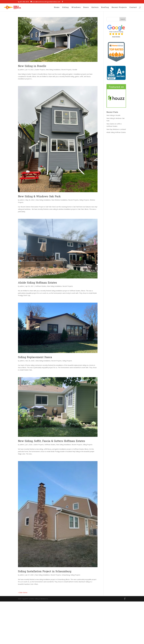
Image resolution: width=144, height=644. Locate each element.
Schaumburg (66, 575)
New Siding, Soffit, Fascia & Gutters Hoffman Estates (51, 441)
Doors (86, 8)
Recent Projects (119, 8)
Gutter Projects (40, 70)
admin (22, 70)
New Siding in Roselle (32, 66)
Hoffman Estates (41, 286)
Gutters (95, 8)
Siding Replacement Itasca (35, 357)
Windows (76, 8)
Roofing (105, 8)
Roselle (75, 70)
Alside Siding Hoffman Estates (37, 283)
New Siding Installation (53, 70)
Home (57, 8)
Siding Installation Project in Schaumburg (45, 571)
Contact (133, 8)
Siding (65, 8)
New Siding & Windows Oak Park (39, 196)
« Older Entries (23, 593)
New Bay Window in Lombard (116, 129)
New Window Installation (59, 200)
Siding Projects (84, 200)
